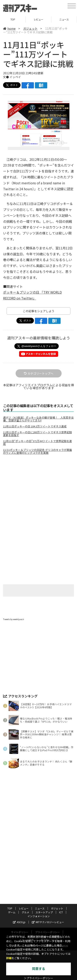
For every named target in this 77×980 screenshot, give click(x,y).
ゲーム (12, 912)
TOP (13, 19)
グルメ (25, 912)
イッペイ (15, 77)
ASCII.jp (19, 922)
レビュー (38, 19)
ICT (61, 912)
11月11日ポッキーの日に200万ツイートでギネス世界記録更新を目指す (37, 434)
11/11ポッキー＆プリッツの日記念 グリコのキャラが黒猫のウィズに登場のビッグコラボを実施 (37, 451)
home (9, 28)
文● (6, 77)
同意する (39, 969)
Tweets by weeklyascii (14, 619)
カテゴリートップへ (39, 373)
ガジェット (30, 28)
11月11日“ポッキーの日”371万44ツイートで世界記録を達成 (37, 443)
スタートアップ (44, 912)
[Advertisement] (39, 492)
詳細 (9, 958)
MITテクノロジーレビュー (48, 922)
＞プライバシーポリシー (38, 978)
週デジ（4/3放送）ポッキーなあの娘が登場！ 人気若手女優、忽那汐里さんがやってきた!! (38, 419)
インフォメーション (39, 916)
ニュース (64, 19)
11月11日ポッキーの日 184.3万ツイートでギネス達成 (35, 426)
